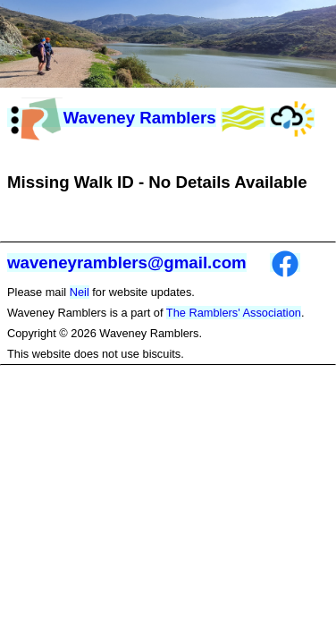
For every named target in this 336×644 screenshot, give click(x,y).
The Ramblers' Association (234, 313)
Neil (80, 292)
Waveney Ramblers (112, 118)
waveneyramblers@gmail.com (127, 263)
